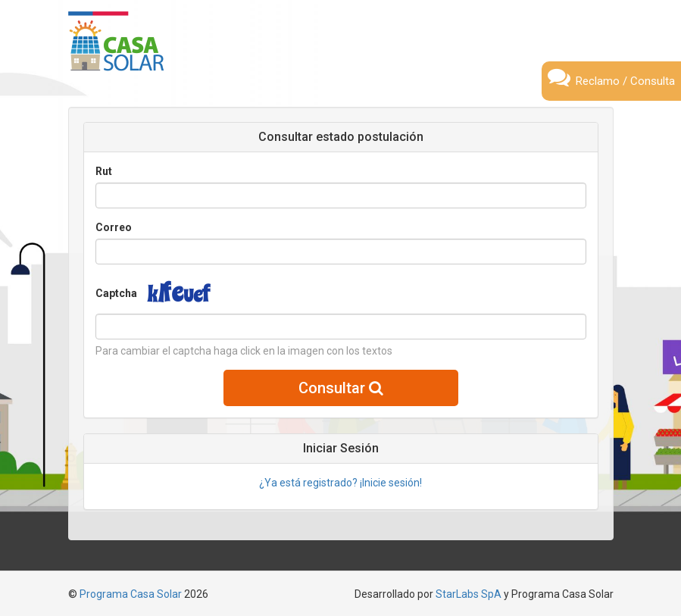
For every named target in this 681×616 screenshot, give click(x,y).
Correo (114, 227)
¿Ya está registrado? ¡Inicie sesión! (340, 483)
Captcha (116, 293)
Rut (104, 171)
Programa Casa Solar (131, 594)
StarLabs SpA (469, 594)
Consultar (341, 388)
